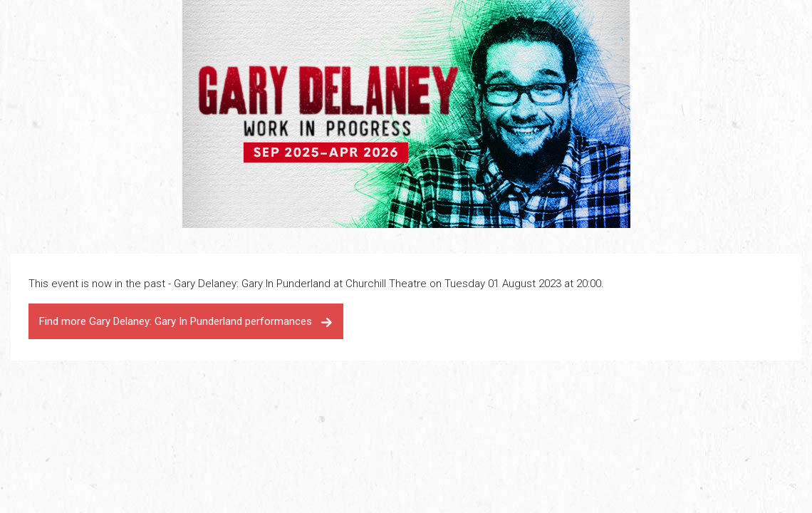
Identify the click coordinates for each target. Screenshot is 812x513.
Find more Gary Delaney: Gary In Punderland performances (186, 321)
